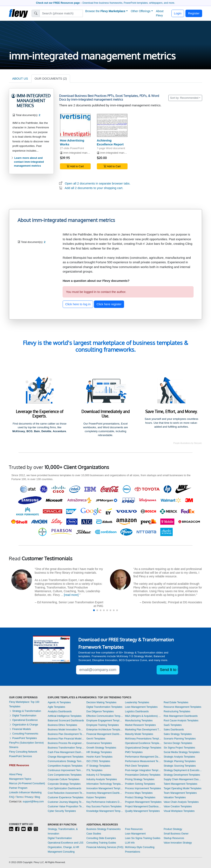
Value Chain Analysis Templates (181, 802)
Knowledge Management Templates (105, 811)
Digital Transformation (23, 716)
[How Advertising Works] (75, 125)
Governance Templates (99, 743)
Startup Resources (174, 838)
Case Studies (94, 834)
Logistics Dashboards (137, 711)
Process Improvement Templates (143, 788)
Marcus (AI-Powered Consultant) (27, 783)
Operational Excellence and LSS (66, 843)
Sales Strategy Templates (178, 734)
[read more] (71, 595)
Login (178, 13)
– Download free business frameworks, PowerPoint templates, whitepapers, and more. (105, 3)
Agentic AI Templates (59, 702)
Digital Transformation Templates (104, 707)
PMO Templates (134, 752)
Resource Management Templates (182, 707)
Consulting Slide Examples (101, 838)
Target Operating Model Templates (182, 788)
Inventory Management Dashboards (105, 793)
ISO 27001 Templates (98, 761)
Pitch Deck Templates (137, 766)
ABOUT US (20, 78)
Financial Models (20, 729)
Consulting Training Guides (101, 843)
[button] (94, 610)
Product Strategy (173, 829)
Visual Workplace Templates (179, 811)
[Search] (61, 13)
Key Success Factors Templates (104, 806)
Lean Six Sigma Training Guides (143, 838)
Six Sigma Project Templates (179, 748)
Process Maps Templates (139, 793)
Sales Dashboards (174, 730)
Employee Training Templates (103, 725)
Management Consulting (61, 852)
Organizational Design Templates (143, 748)
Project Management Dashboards (143, 806)
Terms (19, 797)
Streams (14, 747)
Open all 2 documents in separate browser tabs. (98, 183)
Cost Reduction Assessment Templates (66, 793)
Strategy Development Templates (182, 775)
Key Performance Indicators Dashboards (105, 802)
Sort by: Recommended (184, 98)
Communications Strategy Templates (66, 761)
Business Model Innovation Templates (66, 730)
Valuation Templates (175, 797)
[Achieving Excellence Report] (112, 125)
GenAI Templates (96, 739)
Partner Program (18, 788)
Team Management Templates (180, 793)
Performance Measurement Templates (143, 761)
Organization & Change (23, 725)
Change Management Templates (66, 757)
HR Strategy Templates (99, 752)
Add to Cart (75, 166)
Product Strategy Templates (140, 797)
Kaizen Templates (96, 797)
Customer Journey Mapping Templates (66, 802)
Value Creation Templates (178, 806)
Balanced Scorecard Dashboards (66, 721)
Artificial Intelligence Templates (65, 716)
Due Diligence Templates (100, 711)
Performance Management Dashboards (143, 757)
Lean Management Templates (141, 707)
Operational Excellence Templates (143, 743)
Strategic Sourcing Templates (180, 766)
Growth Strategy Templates (101, 748)
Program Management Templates (143, 802)
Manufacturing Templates (139, 721)
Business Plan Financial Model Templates (66, 739)
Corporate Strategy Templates (64, 784)
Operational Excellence (23, 720)
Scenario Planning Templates (180, 739)
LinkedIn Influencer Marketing (25, 793)
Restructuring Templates (177, 711)
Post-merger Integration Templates (143, 770)
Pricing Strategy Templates (140, 779)
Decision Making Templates (101, 702)
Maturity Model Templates (139, 734)
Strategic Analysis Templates (179, 757)
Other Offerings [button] (141, 11)
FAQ (12, 797)
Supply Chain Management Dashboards (183, 779)
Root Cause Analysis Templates (181, 721)
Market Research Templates (140, 725)
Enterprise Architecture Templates (105, 730)
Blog (38, 797)
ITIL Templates (94, 770)
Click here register (109, 304)
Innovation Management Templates (105, 788)
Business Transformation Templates (66, 748)
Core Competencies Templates (65, 775)
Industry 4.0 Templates (99, 775)
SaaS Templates (173, 725)
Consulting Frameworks (24, 734)
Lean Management (135, 834)
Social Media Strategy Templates (182, 752)
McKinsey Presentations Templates (143, 739)
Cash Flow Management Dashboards (66, 752)
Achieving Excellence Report (110, 142)
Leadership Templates (137, 702)
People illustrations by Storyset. (188, 443)
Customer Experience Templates (66, 797)
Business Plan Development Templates (66, 734)
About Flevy (160, 13)
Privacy (29, 797)
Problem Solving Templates (140, 784)
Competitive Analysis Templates (65, 766)
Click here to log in (78, 304)
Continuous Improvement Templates (66, 770)
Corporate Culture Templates (64, 779)
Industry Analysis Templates (102, 779)
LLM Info (130, 843)
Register (194, 13)
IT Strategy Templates (98, 766)
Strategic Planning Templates (180, 761)
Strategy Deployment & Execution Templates (183, 770)
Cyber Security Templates (62, 811)
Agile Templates (57, 707)
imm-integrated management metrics (85, 153)
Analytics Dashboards (60, 711)
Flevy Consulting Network (23, 752)
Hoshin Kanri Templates (99, 757)
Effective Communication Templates (105, 716)
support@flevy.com (33, 802)
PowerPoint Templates (23, 738)
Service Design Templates (178, 743)
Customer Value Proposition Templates (66, 806)
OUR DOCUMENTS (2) (51, 78)
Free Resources (134, 829)
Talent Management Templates (180, 784)
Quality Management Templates (142, 811)
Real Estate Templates (176, 702)
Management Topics (20, 779)
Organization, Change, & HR (63, 847)
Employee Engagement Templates (105, 721)
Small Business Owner (176, 834)
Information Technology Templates (105, 784)
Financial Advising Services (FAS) (105, 847)
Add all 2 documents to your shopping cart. (94, 188)
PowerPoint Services (21, 756)
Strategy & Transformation (25, 711)
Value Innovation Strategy (178, 843)
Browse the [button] (105, 11)
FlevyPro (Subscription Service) (26, 743)
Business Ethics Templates (63, 725)
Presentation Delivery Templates (143, 775)
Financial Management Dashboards (105, 734)
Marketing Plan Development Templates (143, 730)
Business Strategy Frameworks (103, 829)
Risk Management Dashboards (181, 716)
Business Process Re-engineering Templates (66, 743)
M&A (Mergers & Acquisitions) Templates (143, 716)
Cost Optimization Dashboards (65, 788)
